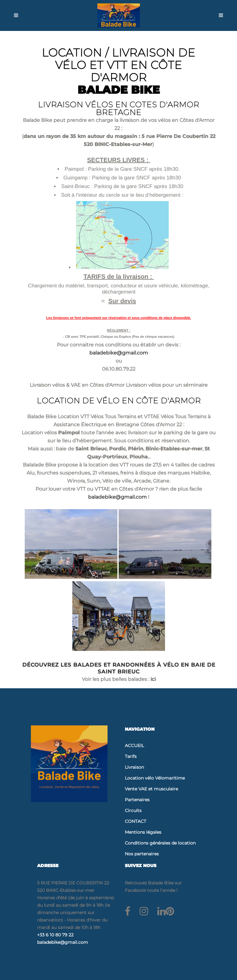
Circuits (133, 810)
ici (153, 679)
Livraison (134, 767)
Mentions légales (143, 832)
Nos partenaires (142, 854)
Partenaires (137, 800)
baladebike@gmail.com (119, 353)
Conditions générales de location (160, 843)
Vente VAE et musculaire (151, 789)
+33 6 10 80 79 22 (55, 935)
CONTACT (135, 821)
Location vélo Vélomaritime (155, 778)
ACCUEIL (134, 746)
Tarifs (131, 756)
